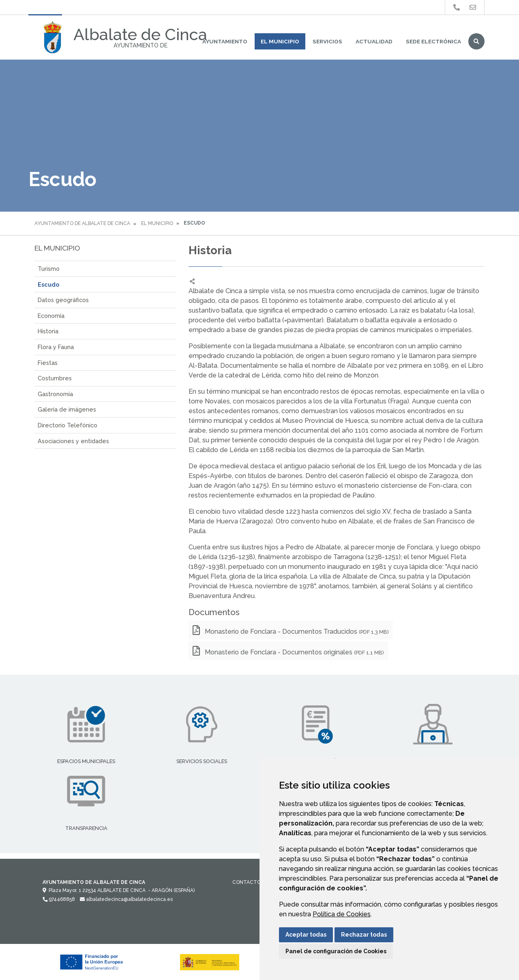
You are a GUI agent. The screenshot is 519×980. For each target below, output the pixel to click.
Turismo (49, 269)
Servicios (327, 41)
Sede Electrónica (433, 41)
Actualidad (374, 41)
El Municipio (280, 41)
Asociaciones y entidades (73, 441)
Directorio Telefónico (68, 425)
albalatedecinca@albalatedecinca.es (126, 899)
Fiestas (48, 363)
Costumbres (55, 378)
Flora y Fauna (56, 347)
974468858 (59, 899)
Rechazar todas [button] (364, 935)
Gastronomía (55, 394)
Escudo (48, 284)
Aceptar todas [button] (306, 935)
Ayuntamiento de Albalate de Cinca (82, 223)
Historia (48, 331)
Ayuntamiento (225, 41)
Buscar (476, 41)
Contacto (247, 882)
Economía (51, 316)
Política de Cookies (342, 914)
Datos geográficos (63, 300)
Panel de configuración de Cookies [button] (336, 951)
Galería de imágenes (67, 409)
